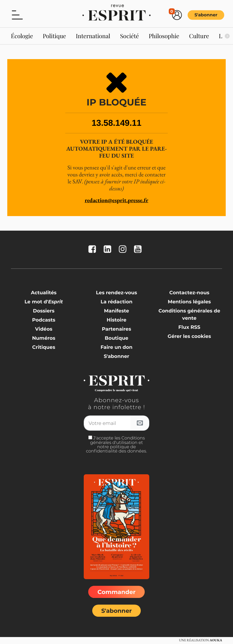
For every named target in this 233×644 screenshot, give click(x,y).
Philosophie (164, 36)
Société (130, 36)
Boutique (116, 338)
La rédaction (117, 302)
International (93, 36)
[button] (17, 15)
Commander (116, 592)
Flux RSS (189, 327)
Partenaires (116, 329)
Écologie (22, 36)
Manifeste (116, 311)
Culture (199, 36)
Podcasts (44, 320)
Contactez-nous (189, 293)
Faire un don (116, 347)
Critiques (44, 347)
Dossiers (44, 311)
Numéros (44, 338)
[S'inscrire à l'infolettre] (140, 423)
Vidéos (44, 329)
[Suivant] (227, 36)
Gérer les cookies (189, 337)
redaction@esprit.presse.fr (116, 200)
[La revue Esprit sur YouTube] (139, 250)
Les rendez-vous (116, 293)
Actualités (44, 293)
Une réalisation (201, 640)
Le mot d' (44, 302)
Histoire (116, 320)
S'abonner (206, 15)
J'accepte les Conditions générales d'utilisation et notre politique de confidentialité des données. (116, 444)
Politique (54, 36)
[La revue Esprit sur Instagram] (124, 250)
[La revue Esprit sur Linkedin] (109, 250)
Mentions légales (189, 302)
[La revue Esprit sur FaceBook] (94, 250)
